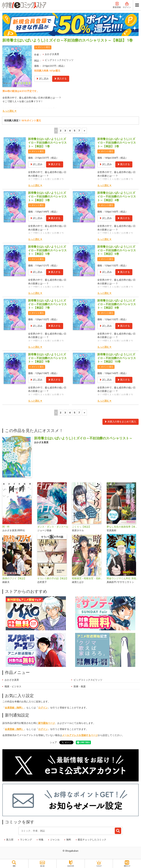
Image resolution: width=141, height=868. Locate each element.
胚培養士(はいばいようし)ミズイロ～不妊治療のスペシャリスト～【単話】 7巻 (47, 304)
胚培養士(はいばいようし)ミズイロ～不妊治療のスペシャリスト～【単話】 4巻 (117, 197)
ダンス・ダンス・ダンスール (53, 527)
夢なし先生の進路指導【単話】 (123, 527)
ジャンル (55, 840)
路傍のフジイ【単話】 (14, 578)
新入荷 (10, 840)
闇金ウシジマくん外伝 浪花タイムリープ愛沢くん (123, 578)
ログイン (127, 5)
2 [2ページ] (61, 131)
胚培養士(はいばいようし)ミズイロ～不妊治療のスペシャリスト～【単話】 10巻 (117, 358)
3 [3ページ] (65, 131)
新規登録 (117, 5)
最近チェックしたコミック (92, 840)
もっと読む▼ (10, 111)
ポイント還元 (44, 47)
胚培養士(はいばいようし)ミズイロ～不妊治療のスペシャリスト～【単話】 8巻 (117, 304)
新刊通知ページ (47, 723)
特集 (41, 840)
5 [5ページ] (75, 131)
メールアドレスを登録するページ (80, 735)
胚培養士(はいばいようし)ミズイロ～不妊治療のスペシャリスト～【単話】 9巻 (47, 358)
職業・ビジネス (13, 686)
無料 (69, 840)
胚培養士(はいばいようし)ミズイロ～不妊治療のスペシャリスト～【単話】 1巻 (47, 143)
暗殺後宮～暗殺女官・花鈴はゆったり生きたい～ (88, 578)
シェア (53, 742)
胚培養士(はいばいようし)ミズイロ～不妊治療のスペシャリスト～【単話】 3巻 (47, 197)
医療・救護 (80, 686)
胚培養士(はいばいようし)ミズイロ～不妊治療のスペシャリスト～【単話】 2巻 (117, 143)
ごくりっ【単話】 (82, 527)
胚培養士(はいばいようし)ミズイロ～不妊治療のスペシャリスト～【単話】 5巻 (47, 250)
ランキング (26, 840)
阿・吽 (6, 527)
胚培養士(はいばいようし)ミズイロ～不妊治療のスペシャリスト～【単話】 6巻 (117, 250)
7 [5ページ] (79, 131)
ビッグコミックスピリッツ (59, 60)
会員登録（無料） (14, 708)
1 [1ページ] (56, 131)
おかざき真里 (52, 54)
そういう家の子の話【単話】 (53, 578)
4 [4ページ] (70, 131)
